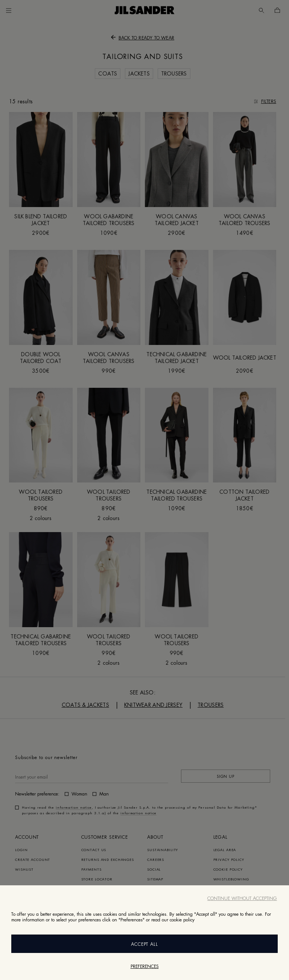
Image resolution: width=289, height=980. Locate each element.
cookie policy (182, 920)
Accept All (145, 944)
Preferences (145, 966)
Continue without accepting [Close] (242, 898)
